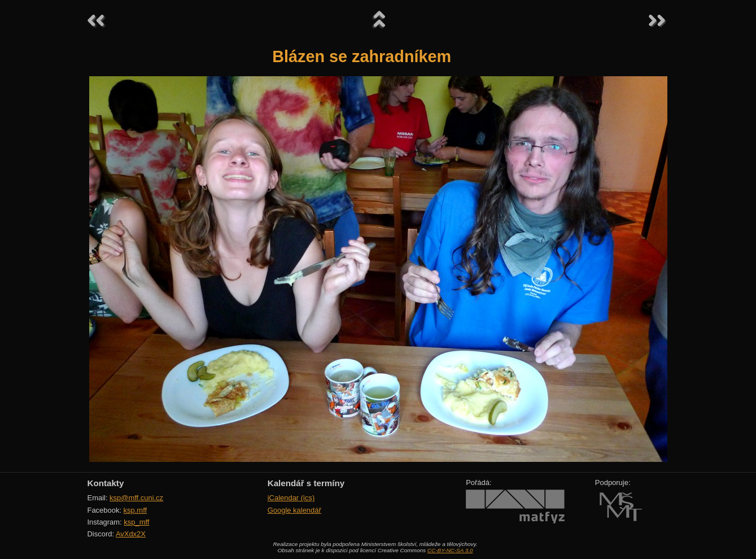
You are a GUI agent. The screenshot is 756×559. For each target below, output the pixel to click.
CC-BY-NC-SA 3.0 (450, 550)
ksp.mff (136, 510)
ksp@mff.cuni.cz (136, 498)
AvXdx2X (131, 534)
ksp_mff (136, 522)
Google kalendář (294, 510)
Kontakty (106, 483)
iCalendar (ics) (291, 498)
